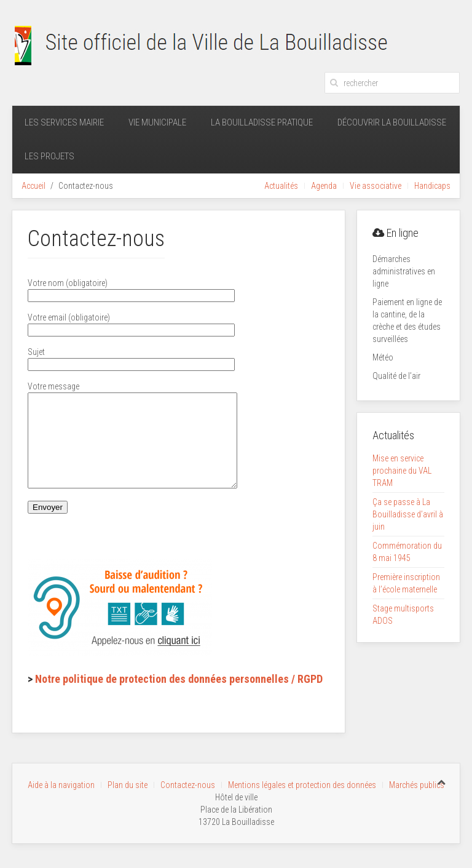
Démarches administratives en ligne (404, 271)
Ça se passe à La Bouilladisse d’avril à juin (408, 514)
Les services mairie (64, 122)
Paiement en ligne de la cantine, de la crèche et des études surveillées (407, 321)
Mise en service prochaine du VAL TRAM (402, 471)
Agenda (324, 186)
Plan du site (128, 785)
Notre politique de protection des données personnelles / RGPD (179, 697)
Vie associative (376, 186)
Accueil (33, 186)
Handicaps (432, 186)
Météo (383, 357)
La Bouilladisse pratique (262, 122)
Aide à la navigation (61, 785)
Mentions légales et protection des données (302, 785)
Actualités (281, 186)
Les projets (49, 156)
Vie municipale (157, 122)
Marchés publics (417, 785)
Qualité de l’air (396, 376)
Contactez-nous (188, 785)
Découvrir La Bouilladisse (392, 122)
